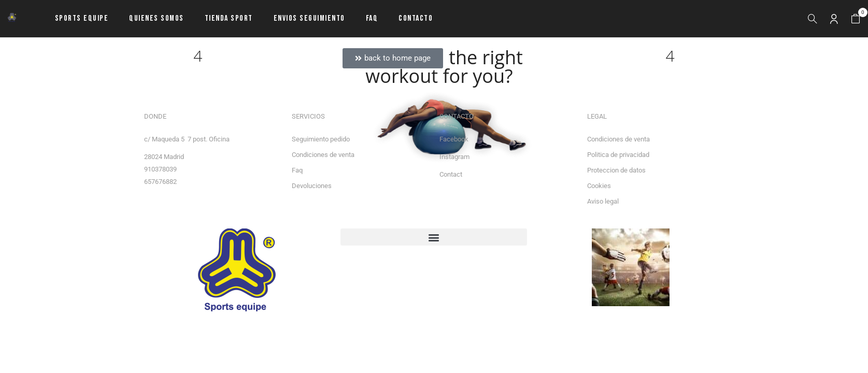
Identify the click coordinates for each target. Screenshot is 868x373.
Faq (297, 170)
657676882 (160, 182)
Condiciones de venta (323, 155)
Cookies (599, 186)
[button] (856, 19)
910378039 (160, 169)
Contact (451, 174)
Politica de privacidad (618, 155)
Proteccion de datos (616, 170)
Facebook (454, 139)
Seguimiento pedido (321, 139)
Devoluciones (312, 186)
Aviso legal (603, 201)
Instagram (454, 157)
